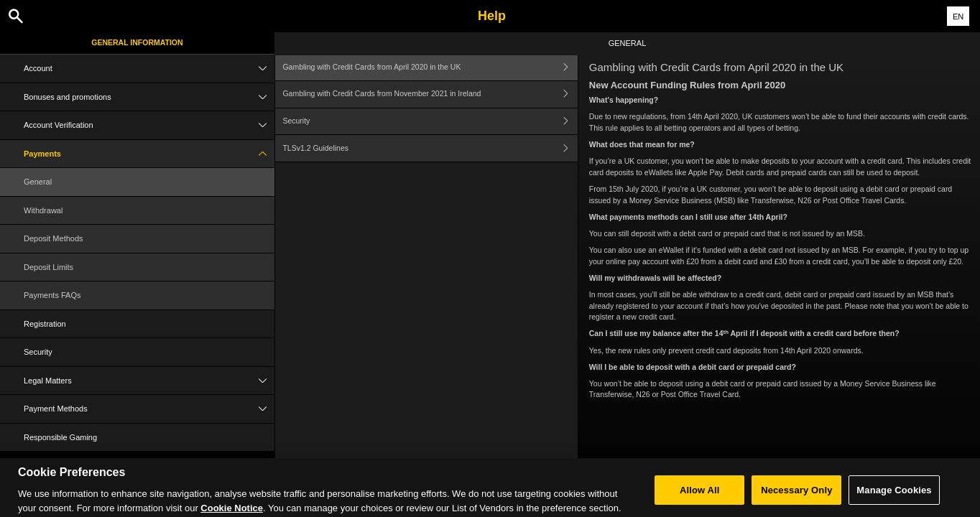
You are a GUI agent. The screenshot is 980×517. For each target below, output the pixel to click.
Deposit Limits (48, 267)
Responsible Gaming (60, 437)
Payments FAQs (52, 295)
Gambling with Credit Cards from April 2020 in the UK (430, 67)
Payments (149, 154)
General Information (137, 42)
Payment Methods (149, 409)
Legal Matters (149, 381)
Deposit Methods (54, 238)
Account (149, 69)
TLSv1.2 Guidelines (430, 148)
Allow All (700, 496)
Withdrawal (43, 210)
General (38, 182)
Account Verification (149, 125)
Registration (45, 324)
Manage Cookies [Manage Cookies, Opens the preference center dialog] (894, 496)
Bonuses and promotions (149, 97)
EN (958, 17)
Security (38, 352)
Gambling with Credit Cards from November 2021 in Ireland (430, 94)
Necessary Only (796, 496)
